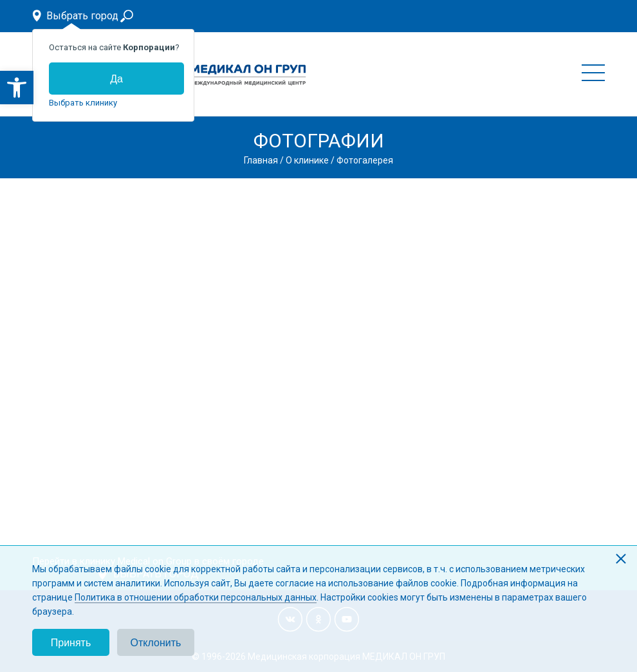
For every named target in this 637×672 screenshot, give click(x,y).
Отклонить (156, 643)
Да (116, 79)
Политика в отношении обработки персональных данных (196, 597)
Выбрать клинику (83, 103)
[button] (17, 88)
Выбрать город (82, 16)
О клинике (307, 160)
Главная (261, 160)
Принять (71, 643)
